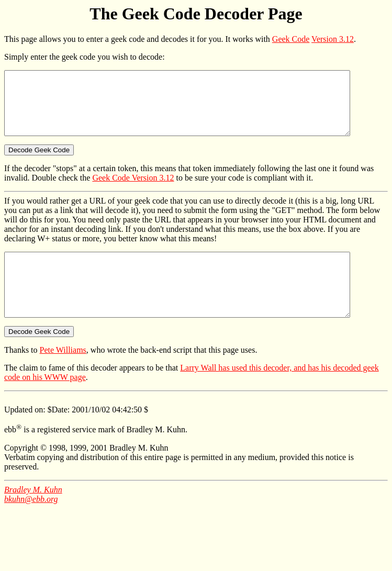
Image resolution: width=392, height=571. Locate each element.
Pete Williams (63, 375)
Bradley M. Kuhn (33, 515)
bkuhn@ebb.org (31, 524)
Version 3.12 (333, 39)
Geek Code (291, 39)
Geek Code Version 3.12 (133, 190)
